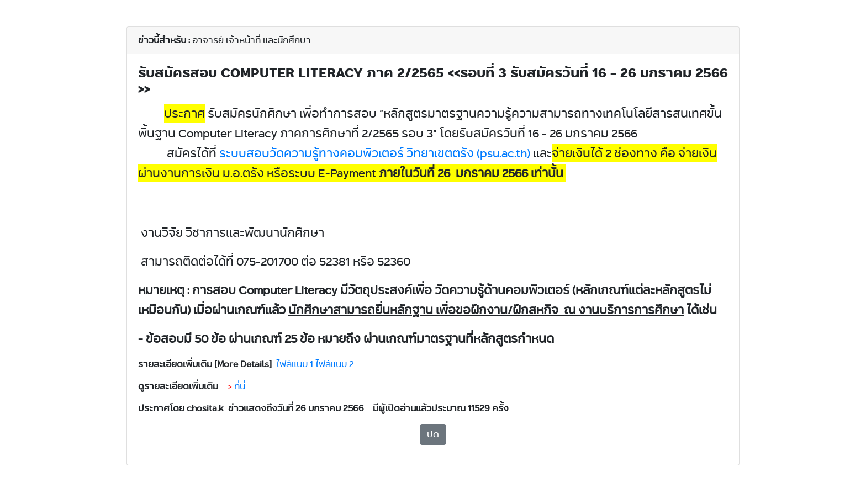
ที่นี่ (240, 386)
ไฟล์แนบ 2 (335, 364)
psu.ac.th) (375, 153)
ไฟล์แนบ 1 (295, 364)
